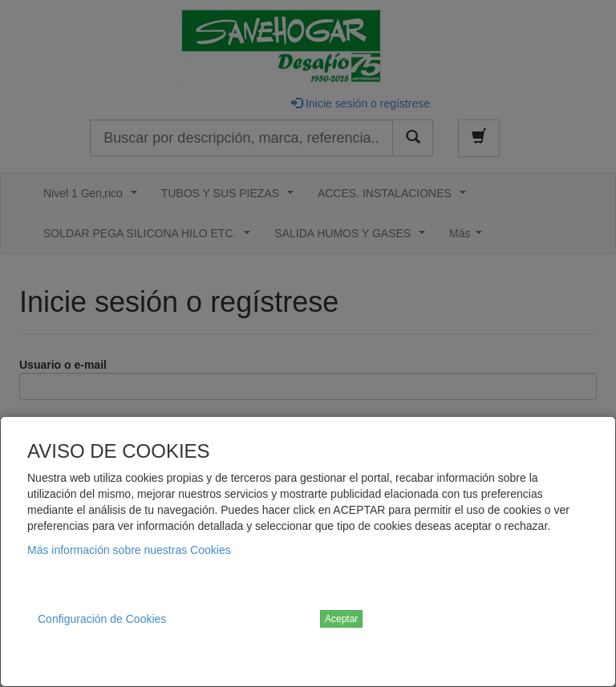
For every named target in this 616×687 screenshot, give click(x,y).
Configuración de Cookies (102, 619)
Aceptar (341, 619)
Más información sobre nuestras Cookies (129, 550)
